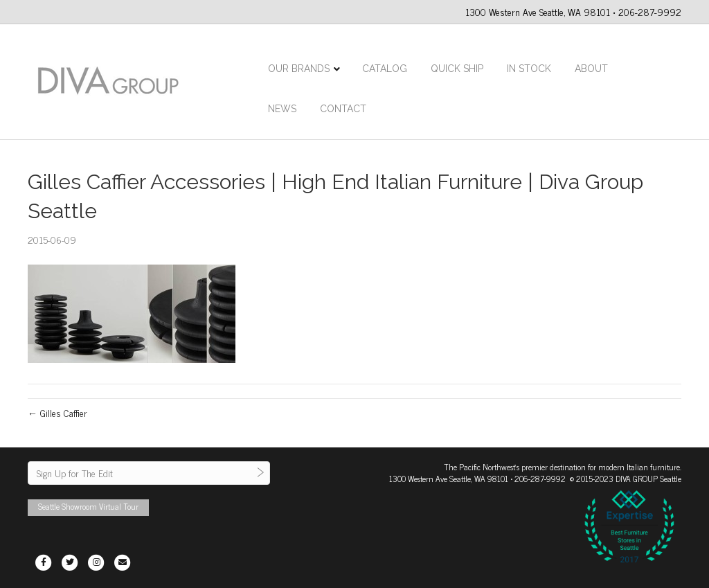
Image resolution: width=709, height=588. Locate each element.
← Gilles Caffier (57, 412)
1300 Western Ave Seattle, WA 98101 (449, 479)
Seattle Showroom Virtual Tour (88, 506)
